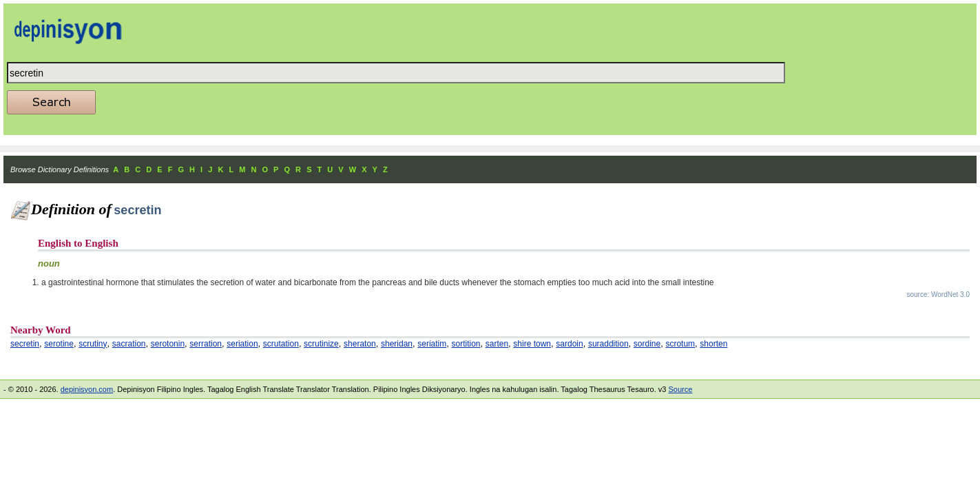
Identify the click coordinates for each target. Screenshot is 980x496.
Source (680, 389)
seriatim (432, 344)
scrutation (281, 344)
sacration (129, 344)
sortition (466, 344)
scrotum (680, 344)
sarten (497, 344)
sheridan (397, 344)
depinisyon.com (87, 389)
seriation (242, 344)
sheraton (360, 344)
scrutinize (321, 344)
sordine (647, 344)
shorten (713, 344)
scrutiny (93, 344)
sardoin (569, 344)
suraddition (608, 344)
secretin (25, 344)
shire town (532, 344)
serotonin (168, 344)
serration (206, 344)
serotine (59, 344)
